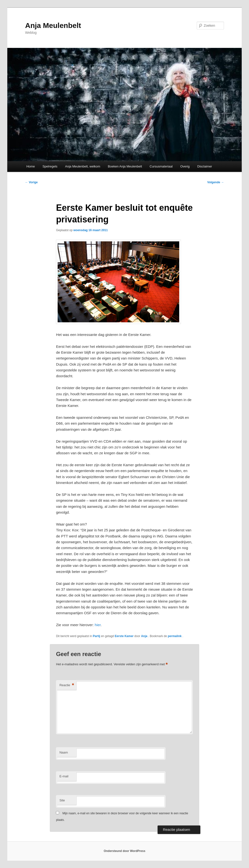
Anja (145, 636)
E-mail (64, 776)
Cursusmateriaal (161, 166)
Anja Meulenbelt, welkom (83, 166)
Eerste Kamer (124, 636)
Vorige (31, 182)
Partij (97, 636)
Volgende (215, 182)
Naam (64, 752)
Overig (185, 166)
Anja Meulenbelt (53, 25)
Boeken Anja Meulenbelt (125, 166)
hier (98, 625)
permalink (175, 636)
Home (31, 166)
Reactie (67, 685)
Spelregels (50, 166)
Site (62, 800)
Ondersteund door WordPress (124, 851)
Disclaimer (205, 166)
